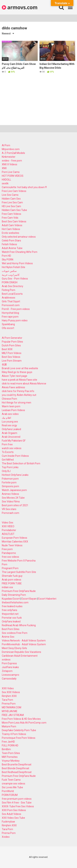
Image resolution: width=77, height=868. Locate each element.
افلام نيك (6, 418)
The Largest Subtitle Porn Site (19, 572)
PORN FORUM (10, 795)
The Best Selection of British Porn (21, 463)
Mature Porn (9, 726)
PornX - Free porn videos (16, 309)
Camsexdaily (9, 679)
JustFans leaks (10, 667)
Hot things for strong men (16, 403)
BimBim (6, 749)
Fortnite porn (9, 482)
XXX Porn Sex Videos (14, 810)
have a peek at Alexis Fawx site (19, 380)
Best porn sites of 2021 (15, 505)
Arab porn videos (12, 580)
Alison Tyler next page (14, 376)
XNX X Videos (10, 164)
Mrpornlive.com (11, 149)
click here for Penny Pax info (18, 391)
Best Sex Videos (11, 357)
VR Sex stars (9, 509)
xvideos (6, 660)
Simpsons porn (10, 486)
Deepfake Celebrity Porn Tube (19, 730)
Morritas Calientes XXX (15, 542)
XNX (4, 168)
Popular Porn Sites (12, 342)
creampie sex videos (13, 784)
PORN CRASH (10, 282)
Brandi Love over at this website (20, 368)
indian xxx (7, 587)
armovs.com (20, 7)
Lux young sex (10, 422)
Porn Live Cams (11, 172)
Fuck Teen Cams (11, 780)
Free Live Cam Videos (14, 191)
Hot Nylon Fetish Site (13, 267)
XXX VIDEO (8, 526)
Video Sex (8, 523)
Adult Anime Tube (12, 248)
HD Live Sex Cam (11, 206)
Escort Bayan (29, 599)
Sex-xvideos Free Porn (15, 633)
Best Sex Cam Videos (14, 221)
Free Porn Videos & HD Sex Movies (21, 719)
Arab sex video (10, 414)
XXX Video (8, 688)
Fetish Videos (9, 244)
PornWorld (8, 791)
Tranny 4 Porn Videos (14, 734)
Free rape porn (10, 317)
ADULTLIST (8, 534)
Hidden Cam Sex (11, 199)
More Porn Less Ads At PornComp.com (24, 723)
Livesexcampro (11, 675)
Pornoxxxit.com (11, 305)
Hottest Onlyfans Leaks (15, 475)
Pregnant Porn (10, 568)
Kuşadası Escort (11, 599)
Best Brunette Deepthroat (17, 765)
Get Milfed (8, 460)
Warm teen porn (11, 406)
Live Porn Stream (12, 361)
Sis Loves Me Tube (12, 787)
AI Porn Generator (12, 338)
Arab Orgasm (10, 433)
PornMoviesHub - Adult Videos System (24, 644)
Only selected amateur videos (19, 237)
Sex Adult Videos (12, 814)
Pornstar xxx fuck (12, 618)
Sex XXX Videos (11, 692)
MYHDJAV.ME (10, 711)
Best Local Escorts (12, 294)
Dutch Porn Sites (11, 345)
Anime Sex (8, 637)
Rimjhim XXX (9, 696)
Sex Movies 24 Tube (13, 498)
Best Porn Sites (11, 629)
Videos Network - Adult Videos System (24, 641)
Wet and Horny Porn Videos (17, 263)
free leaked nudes (12, 606)
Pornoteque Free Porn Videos (19, 738)
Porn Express (9, 663)
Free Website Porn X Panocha (19, 561)
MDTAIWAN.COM (12, 707)
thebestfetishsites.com (15, 602)
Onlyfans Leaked (11, 429)
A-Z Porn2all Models (13, 153)
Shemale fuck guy (12, 576)
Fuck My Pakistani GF (14, 441)
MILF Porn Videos (12, 353)
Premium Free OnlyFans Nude (19, 591)
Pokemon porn (10, 479)
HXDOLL (6, 180)
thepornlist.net (10, 614)
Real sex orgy (9, 425)
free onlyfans (10, 610)
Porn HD (6, 256)
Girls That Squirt (11, 301)
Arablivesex (9, 298)
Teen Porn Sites (11, 753)
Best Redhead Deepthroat (17, 772)
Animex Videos (10, 494)
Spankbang (8, 324)
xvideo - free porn (12, 161)
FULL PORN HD (10, 745)
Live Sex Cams (10, 195)
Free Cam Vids (10, 218)
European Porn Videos (14, 538)
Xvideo (6, 837)
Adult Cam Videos (12, 225)
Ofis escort (8, 328)
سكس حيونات (9, 271)
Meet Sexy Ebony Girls (14, 648)
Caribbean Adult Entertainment (20, 656)
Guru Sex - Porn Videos (15, 279)
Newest (6, 34)
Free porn (7, 549)
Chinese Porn (9, 399)
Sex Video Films (11, 502)
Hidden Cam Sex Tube (14, 210)
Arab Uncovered (11, 437)
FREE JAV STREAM (13, 715)
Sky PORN (8, 260)
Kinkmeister (9, 157)
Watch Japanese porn (14, 490)
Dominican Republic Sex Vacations (21, 652)
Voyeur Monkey (11, 761)
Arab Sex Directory (13, 286)
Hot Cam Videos (11, 229)
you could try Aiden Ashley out (19, 395)
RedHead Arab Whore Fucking (19, 625)
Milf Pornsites (10, 757)
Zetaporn (7, 671)
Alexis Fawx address (13, 387)
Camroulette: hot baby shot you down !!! (24, 187)
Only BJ (6, 471)
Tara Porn (7, 700)
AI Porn (6, 145)
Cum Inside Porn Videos (15, 456)
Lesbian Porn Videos (13, 410)
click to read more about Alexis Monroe (24, 384)
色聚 (4, 364)
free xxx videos (10, 557)
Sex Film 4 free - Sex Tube (17, 803)
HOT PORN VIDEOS (13, 176)
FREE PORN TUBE (12, 583)
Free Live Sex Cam (12, 202)
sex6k (5, 183)
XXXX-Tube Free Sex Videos (18, 806)
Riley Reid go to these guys (17, 372)
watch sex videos (12, 448)
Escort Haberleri (47, 599)
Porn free (7, 444)
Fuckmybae (8, 822)
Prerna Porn (9, 704)
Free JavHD (8, 742)
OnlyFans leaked (11, 622)
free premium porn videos (17, 799)
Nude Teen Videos (12, 545)
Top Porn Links (10, 467)
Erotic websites (11, 233)
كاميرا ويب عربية (11, 275)
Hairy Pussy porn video (15, 320)
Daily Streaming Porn (14, 595)
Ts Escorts (8, 452)
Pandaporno (9, 553)
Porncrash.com (11, 513)
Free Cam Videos (12, 214)
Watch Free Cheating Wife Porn (20, 252)
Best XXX (7, 349)
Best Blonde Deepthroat (15, 768)
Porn (5, 564)
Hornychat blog (10, 313)
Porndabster (9, 530)
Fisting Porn (9, 290)
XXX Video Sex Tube (13, 818)
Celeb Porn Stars (11, 241)
